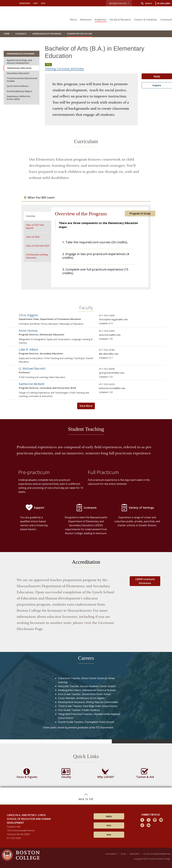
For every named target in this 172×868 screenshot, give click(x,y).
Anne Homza (28, 331)
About (73, 20)
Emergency (135, 854)
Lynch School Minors (18, 86)
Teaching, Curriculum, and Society (64, 69)
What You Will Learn (41, 198)
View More (86, 406)
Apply (109, 816)
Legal (123, 854)
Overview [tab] (31, 216)
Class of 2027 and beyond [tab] (35, 226)
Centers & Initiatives (145, 20)
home (7, 34)
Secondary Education (18, 73)
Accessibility (111, 854)
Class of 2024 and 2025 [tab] (38, 246)
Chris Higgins (28, 315)
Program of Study (140, 213)
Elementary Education (19, 68)
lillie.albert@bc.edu (109, 354)
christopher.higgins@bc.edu (113, 319)
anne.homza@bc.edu (110, 335)
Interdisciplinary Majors (19, 91)
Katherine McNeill (31, 384)
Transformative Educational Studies (22, 80)
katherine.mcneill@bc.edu (112, 388)
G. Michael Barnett (32, 368)
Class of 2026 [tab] (33, 237)
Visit (36, 3)
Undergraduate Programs (47, 34)
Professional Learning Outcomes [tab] (37, 256)
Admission (25, 3)
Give (43, 3)
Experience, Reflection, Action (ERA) (19, 98)
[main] (86, 421)
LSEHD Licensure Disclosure (145, 581)
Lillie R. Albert (29, 350)
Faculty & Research (120, 20)
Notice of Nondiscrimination (157, 854)
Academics (101, 20)
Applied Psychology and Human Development (19, 62)
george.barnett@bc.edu (112, 373)
